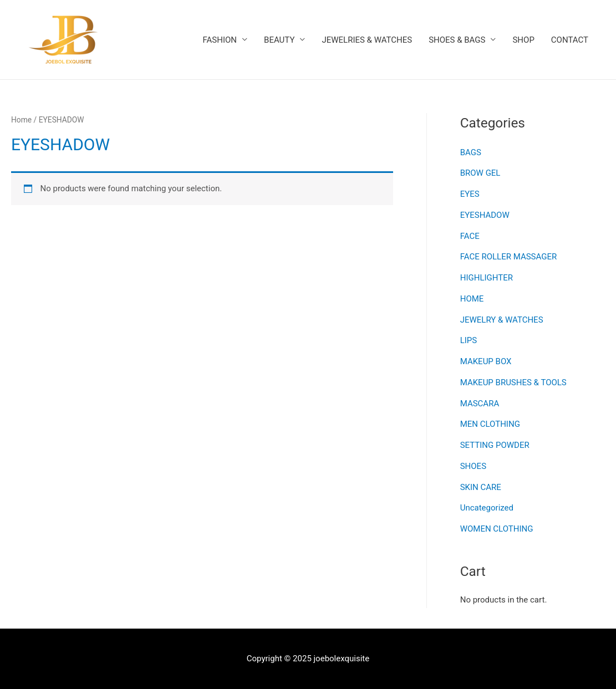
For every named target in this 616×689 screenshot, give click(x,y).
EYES (470, 194)
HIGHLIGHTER (487, 278)
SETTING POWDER (495, 445)
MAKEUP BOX (486, 361)
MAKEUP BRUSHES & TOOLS (513, 382)
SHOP (523, 40)
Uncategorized (487, 508)
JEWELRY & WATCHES (502, 320)
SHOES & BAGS (457, 40)
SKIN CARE (481, 487)
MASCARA (480, 404)
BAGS (471, 152)
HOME (472, 299)
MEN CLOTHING (490, 424)
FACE (470, 236)
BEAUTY (279, 40)
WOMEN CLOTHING (497, 529)
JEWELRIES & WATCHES (367, 40)
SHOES (473, 466)
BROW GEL (480, 173)
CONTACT (570, 40)
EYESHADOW (485, 215)
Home (21, 120)
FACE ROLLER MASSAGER (509, 257)
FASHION (220, 40)
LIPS (469, 340)
